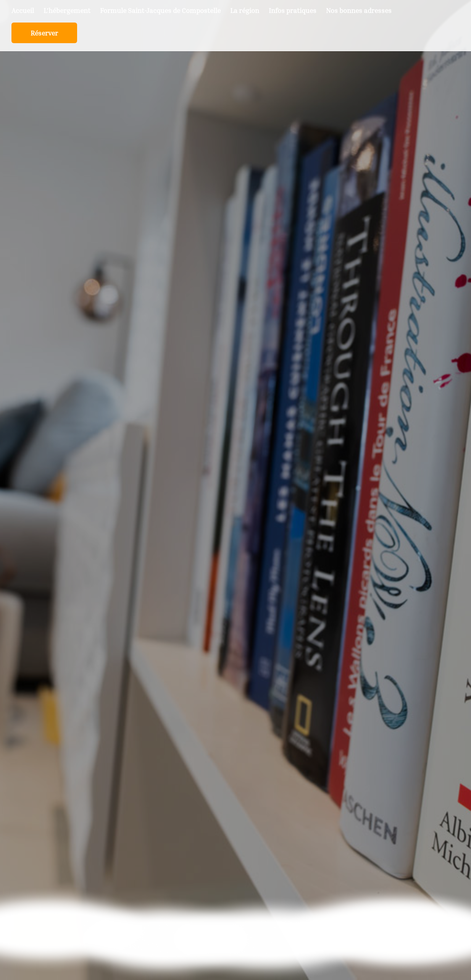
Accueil (23, 11)
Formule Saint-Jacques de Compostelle (160, 11)
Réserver (44, 34)
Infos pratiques (293, 11)
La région (245, 11)
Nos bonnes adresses (359, 11)
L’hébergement (67, 11)
